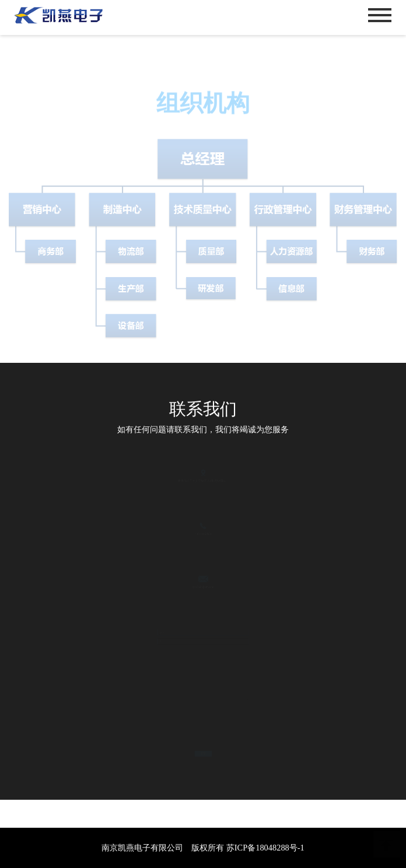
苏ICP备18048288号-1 (265, 848)
